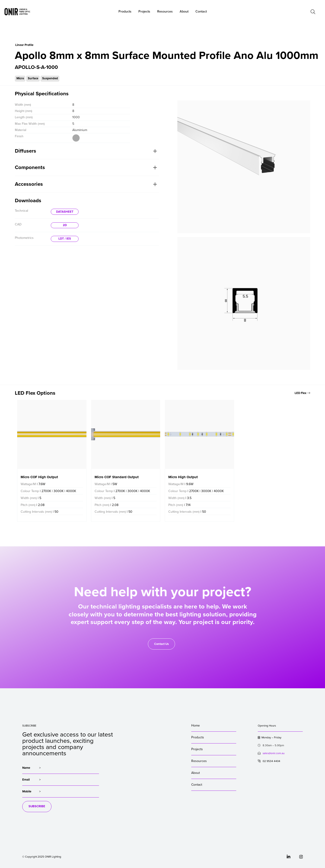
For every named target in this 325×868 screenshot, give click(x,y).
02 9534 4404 (269, 761)
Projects (197, 749)
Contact (197, 785)
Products (198, 737)
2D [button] (65, 225)
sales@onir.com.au (274, 753)
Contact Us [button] (161, 644)
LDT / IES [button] (65, 239)
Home (196, 725)
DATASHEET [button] (65, 212)
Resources (199, 761)
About (184, 11)
